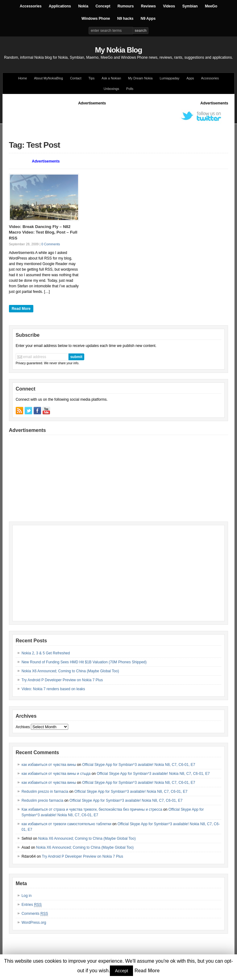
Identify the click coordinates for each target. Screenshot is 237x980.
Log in (27, 896)
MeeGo (211, 6)
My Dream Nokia (140, 78)
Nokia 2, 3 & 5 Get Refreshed (46, 653)
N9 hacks (125, 19)
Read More (21, 309)
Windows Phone (96, 19)
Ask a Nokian (111, 78)
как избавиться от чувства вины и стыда (56, 774)
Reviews (148, 6)
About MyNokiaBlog (48, 78)
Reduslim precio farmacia (42, 800)
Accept (121, 971)
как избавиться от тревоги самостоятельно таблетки (67, 824)
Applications (60, 6)
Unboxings (111, 89)
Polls (130, 89)
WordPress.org (34, 923)
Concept (103, 6)
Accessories (31, 6)
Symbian (190, 6)
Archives (23, 727)
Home (23, 78)
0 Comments (51, 244)
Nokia (83, 6)
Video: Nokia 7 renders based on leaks (53, 689)
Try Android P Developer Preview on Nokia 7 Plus (62, 680)
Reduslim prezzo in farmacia (45, 792)
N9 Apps (148, 19)
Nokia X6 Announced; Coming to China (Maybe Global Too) (70, 671)
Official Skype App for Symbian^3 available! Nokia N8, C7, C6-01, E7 (139, 765)
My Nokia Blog (118, 50)
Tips (92, 78)
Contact (76, 78)
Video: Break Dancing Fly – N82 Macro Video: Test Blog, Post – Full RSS (43, 232)
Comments (35, 914)
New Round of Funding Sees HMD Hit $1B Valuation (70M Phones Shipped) (84, 662)
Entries (32, 905)
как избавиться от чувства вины (49, 765)
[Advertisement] (121, 120)
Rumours (126, 6)
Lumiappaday (169, 78)
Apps (190, 78)
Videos (169, 6)
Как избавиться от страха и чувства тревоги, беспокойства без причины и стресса (92, 809)
